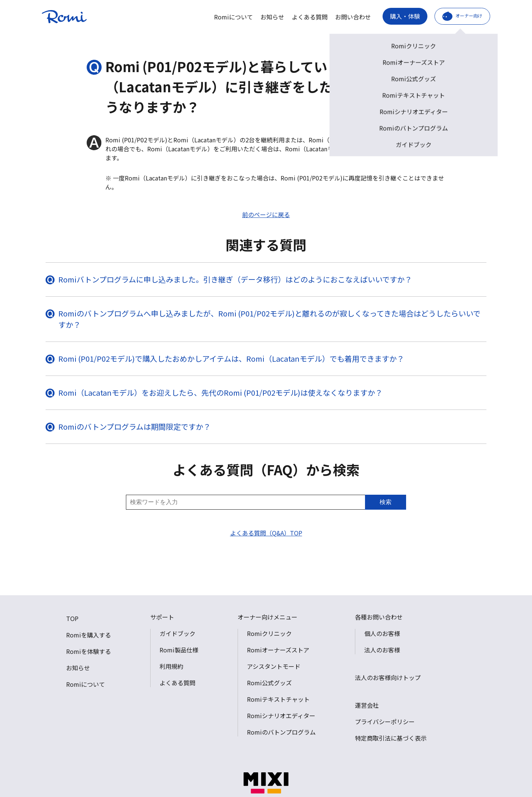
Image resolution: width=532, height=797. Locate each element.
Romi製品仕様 (179, 650)
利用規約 (171, 666)
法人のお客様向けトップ (388, 677)
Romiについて (233, 17)
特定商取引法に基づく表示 (391, 738)
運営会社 (367, 705)
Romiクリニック (269, 633)
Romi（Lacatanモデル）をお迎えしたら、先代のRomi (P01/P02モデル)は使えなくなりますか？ (220, 393)
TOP (72, 618)
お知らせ (272, 17)
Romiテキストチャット (278, 699)
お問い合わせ (353, 17)
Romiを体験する (89, 651)
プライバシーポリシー (385, 722)
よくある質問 (310, 17)
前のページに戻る (266, 214)
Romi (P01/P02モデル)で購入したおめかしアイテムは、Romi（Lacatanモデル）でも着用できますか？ (231, 359)
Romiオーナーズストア (278, 650)
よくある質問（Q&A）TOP (266, 533)
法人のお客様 (382, 650)
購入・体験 (405, 16)
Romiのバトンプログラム (281, 732)
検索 (386, 502)
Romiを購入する (89, 635)
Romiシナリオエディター (281, 716)
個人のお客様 (382, 633)
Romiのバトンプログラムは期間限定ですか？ (134, 427)
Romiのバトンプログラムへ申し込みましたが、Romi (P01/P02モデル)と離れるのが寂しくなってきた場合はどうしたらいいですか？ (269, 319)
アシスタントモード (274, 666)
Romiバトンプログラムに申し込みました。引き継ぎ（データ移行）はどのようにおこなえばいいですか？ (235, 279)
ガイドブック (177, 633)
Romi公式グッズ (269, 683)
